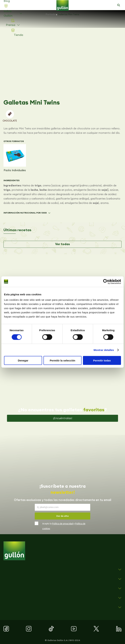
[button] (119, 5)
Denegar (23, 360)
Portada (51, 14)
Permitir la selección (62, 360)
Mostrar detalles (104, 350)
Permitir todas (102, 360)
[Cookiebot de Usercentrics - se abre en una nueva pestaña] (106, 282)
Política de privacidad (62, 524)
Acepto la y (64, 526)
